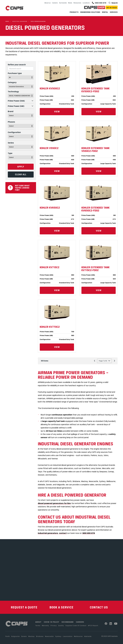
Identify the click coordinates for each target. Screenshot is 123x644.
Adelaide (88, 636)
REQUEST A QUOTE (24, 607)
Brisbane (40, 636)
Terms (38, 625)
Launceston (68, 636)
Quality (61, 625)
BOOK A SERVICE (61, 607)
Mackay (31, 636)
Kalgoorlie (15, 636)
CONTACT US (99, 607)
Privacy (54, 625)
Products (74, 12)
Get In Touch (112, 8)
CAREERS (80, 622)
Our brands (63, 3)
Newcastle (49, 636)
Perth (8, 636)
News (70, 3)
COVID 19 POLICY (51, 622)
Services (114, 12)
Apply (21, 167)
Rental (105, 12)
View (57, 112)
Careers (55, 3)
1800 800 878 (99, 3)
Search (114, 3)
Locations (86, 3)
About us (48, 3)
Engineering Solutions (90, 12)
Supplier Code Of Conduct (76, 625)
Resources (77, 3)
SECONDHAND (68, 622)
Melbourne (78, 636)
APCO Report (93, 625)
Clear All (21, 174)
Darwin (24, 636)
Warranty (45, 625)
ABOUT (38, 622)
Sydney (58, 636)
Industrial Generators (20, 21)
